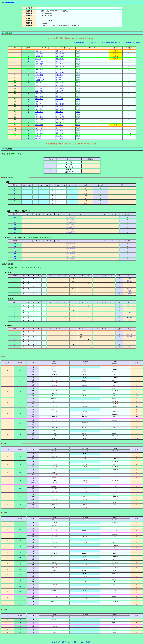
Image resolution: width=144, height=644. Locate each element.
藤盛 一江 (59, 101)
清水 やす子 (60, 67)
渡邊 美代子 (60, 61)
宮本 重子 (59, 70)
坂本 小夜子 (60, 120)
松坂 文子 (59, 125)
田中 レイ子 (60, 117)
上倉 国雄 (39, 133)
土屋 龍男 (39, 120)
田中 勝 (38, 94)
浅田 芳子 (59, 64)
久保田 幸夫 (40, 80)
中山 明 (38, 114)
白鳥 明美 (59, 131)
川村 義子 (59, 75)
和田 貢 (38, 136)
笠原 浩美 (59, 85)
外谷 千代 (59, 133)
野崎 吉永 (39, 109)
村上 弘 (38, 51)
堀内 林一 (39, 72)
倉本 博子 (59, 128)
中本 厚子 (59, 112)
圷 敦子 (58, 77)
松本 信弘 (39, 88)
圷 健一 (38, 77)
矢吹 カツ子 (60, 122)
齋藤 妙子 (59, 51)
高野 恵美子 (60, 83)
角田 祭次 (39, 107)
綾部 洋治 (39, 91)
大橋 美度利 (60, 72)
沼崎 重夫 (39, 117)
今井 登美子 (60, 59)
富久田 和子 (60, 56)
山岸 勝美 (39, 54)
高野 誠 (38, 83)
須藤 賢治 (39, 131)
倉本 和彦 (39, 128)
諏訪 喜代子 (60, 88)
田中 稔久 (39, 112)
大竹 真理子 (60, 109)
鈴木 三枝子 (60, 54)
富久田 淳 (39, 56)
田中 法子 (59, 94)
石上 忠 (38, 104)
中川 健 (38, 59)
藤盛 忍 (38, 101)
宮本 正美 (39, 70)
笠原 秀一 (39, 85)
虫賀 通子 (59, 91)
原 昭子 (58, 80)
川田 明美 (59, 138)
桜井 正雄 (39, 96)
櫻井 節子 (59, 107)
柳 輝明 (38, 138)
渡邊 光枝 (59, 99)
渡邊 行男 (39, 61)
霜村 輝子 (59, 96)
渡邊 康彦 (39, 99)
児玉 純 (38, 122)
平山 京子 (59, 136)
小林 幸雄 (39, 75)
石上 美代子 (60, 104)
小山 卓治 (39, 67)
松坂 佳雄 (39, 125)
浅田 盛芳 (39, 64)
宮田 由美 (59, 114)
